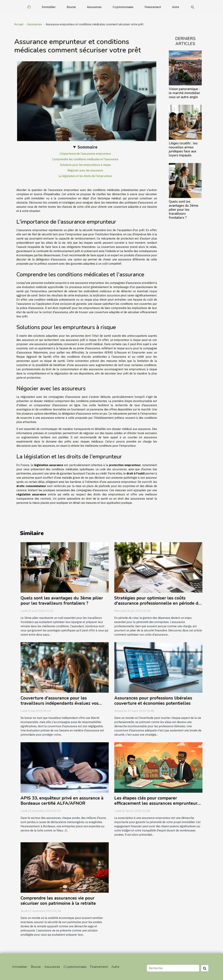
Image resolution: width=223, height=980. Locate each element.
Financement (153, 7)
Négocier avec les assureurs (85, 170)
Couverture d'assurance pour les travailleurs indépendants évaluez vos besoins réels (59, 703)
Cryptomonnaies (123, 7)
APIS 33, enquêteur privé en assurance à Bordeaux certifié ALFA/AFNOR (62, 801)
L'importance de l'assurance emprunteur (85, 154)
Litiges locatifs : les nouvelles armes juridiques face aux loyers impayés (183, 149)
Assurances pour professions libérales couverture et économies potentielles (153, 701)
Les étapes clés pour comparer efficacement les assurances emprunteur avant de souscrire (156, 803)
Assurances (94, 7)
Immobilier (49, 7)
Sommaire (87, 147)
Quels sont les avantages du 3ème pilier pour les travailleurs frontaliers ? (184, 210)
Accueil (19, 24)
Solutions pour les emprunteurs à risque (85, 165)
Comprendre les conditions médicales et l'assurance (85, 159)
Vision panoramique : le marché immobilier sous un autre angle (184, 93)
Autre (176, 7)
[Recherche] (173, 968)
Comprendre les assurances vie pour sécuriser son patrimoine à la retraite (58, 901)
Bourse (71, 7)
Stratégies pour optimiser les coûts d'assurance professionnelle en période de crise (157, 603)
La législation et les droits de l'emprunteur (85, 176)
